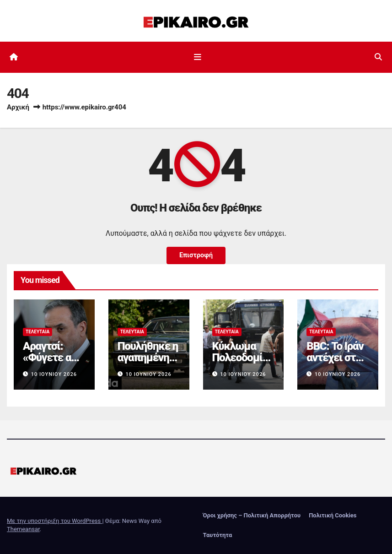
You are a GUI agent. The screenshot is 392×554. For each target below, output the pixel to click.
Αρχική (18, 107)
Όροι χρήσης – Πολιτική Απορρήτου (252, 515)
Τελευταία (38, 332)
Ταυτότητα (218, 535)
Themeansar (23, 529)
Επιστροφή (196, 255)
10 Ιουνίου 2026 (54, 374)
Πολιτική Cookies (333, 515)
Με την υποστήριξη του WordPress (54, 521)
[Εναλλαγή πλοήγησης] (198, 57)
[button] (378, 57)
